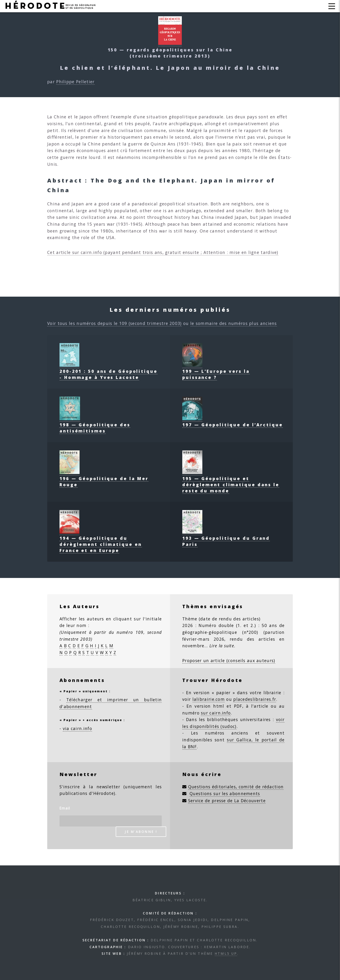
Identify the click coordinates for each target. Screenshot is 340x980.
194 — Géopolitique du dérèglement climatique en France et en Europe (101, 541)
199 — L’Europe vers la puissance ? (216, 371)
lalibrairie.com (209, 699)
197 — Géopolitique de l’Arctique (233, 422)
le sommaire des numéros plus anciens (234, 323)
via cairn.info (77, 728)
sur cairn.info (216, 713)
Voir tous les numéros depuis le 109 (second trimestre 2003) (115, 323)
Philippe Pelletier (75, 82)
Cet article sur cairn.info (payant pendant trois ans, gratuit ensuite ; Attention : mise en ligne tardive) (163, 252)
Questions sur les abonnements (225, 793)
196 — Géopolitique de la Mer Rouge (104, 478)
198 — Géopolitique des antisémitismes (95, 425)
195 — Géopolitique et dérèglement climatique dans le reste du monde (231, 482)
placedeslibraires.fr (255, 699)
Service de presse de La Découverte (227, 801)
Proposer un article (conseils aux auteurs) (229, 660)
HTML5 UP (226, 953)
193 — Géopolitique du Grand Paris (226, 538)
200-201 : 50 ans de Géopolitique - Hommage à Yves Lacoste (108, 371)
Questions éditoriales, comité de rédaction (236, 787)
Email (65, 808)
